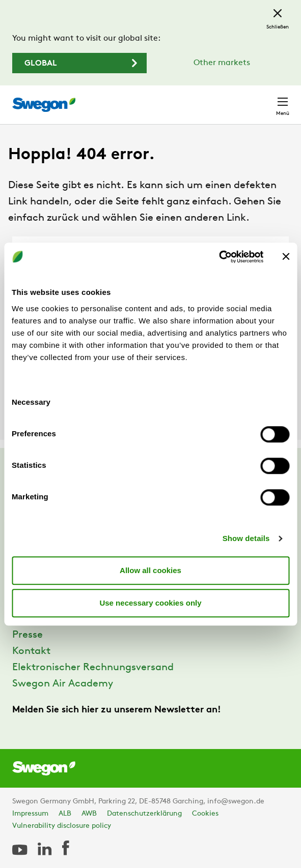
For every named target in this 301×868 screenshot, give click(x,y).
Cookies (205, 814)
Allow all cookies (150, 570)
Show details (246, 538)
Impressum (30, 814)
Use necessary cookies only (150, 603)
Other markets (222, 63)
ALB (65, 814)
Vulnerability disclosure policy (62, 826)
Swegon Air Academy (63, 684)
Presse (28, 635)
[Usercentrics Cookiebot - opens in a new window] (219, 257)
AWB (89, 814)
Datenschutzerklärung (144, 814)
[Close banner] (286, 257)
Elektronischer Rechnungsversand (93, 668)
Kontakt (31, 651)
